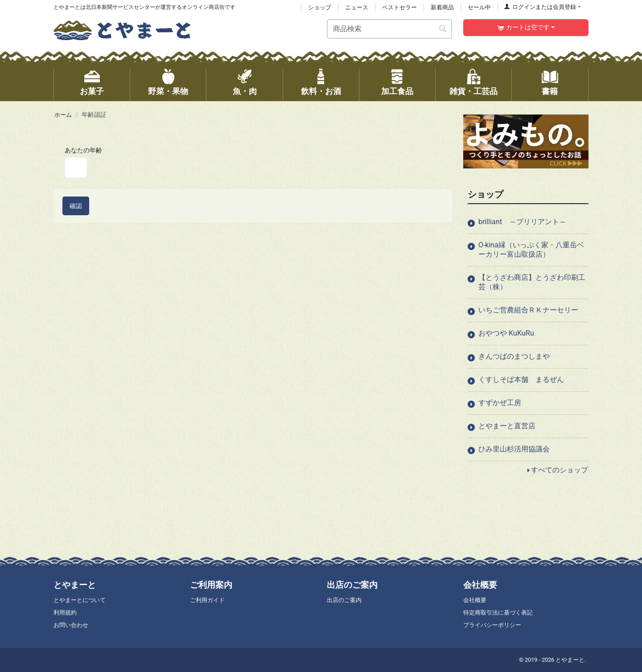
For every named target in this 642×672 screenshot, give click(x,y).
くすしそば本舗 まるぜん (521, 379)
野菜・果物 (168, 91)
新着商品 (442, 7)
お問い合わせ (71, 625)
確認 (76, 206)
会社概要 (475, 600)
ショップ (320, 7)
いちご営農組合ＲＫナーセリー (528, 310)
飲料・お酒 (321, 91)
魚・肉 (245, 91)
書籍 (550, 91)
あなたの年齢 (83, 150)
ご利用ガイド (207, 600)
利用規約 (65, 613)
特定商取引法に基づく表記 (498, 613)
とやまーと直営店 (507, 426)
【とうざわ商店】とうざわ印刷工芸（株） (532, 282)
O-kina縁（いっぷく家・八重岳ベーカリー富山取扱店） (531, 250)
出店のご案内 (344, 600)
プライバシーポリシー (492, 625)
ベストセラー (399, 7)
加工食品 (397, 91)
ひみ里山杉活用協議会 (514, 449)
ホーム (64, 115)
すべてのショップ (560, 470)
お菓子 (92, 91)
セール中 (479, 7)
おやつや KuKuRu (506, 333)
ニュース (357, 7)
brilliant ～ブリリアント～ (522, 222)
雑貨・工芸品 (473, 91)
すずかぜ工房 (500, 403)
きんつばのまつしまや (514, 356)
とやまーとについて (80, 600)
